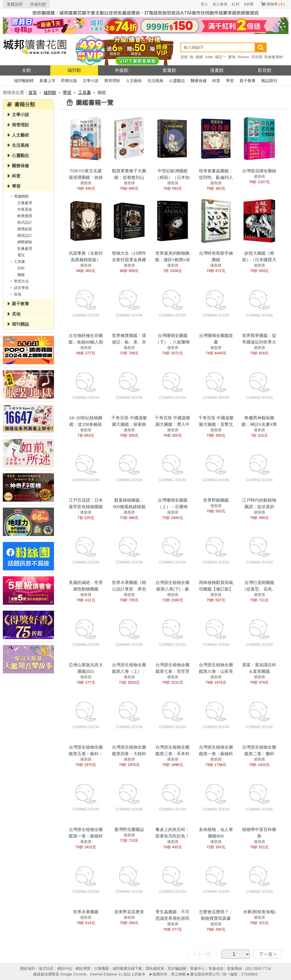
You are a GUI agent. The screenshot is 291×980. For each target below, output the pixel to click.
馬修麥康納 (274, 57)
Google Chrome (73, 974)
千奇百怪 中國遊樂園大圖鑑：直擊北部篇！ (216, 424)
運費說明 (14, 4)
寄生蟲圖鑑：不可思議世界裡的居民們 (172, 918)
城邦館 (74, 70)
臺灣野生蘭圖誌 (129, 829)
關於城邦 (28, 969)
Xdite (209, 57)
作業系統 (25, 209)
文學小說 (91, 81)
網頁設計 (25, 235)
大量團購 (101, 969)
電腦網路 (19, 196)
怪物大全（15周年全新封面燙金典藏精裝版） (129, 260)
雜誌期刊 (269, 81)
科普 (216, 81)
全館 (26, 70)
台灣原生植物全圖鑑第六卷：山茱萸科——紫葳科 (216, 671)
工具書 (85, 92)
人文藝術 (134, 81)
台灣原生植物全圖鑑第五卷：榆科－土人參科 (86, 754)
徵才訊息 (46, 969)
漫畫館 (217, 70)
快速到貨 (38, 4)
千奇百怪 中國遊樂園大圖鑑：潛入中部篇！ (172, 424)
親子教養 (248, 81)
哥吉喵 (257, 57)
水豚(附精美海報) (259, 912)
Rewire (243, 57)
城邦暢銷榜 (24, 81)
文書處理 (25, 203)
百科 (21, 268)
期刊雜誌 (20, 324)
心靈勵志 (177, 81)
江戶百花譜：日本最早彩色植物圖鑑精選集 (86, 507)
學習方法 (19, 281)
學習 (230, 81)
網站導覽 (83, 969)
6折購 (249, 4)
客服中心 (198, 969)
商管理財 (112, 81)
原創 (184, 57)
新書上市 (47, 81)
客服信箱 (216, 969)
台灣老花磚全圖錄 (259, 171)
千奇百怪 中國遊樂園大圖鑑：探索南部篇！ (129, 424)
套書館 (169, 70)
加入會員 (220, 4)
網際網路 (25, 242)
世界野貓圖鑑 (216, 500)
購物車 (276, 4)
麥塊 (232, 57)
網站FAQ (65, 969)
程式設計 (25, 222)
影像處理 (25, 249)
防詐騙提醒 (177, 969)
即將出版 (69, 81)
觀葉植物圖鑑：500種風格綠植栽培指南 (129, 507)
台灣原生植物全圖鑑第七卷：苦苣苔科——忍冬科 (172, 671)
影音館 (265, 70)
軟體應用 (25, 216)
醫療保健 (199, 81)
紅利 (236, 4)
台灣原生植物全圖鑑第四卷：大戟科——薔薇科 (129, 754)
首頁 (33, 92)
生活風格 (155, 81)
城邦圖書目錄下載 (127, 969)
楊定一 (221, 57)
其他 (15, 294)
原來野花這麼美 (129, 912)
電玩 (21, 255)
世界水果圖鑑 (86, 912)
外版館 (122, 70)
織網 (199, 57)
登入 (204, 4)
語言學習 (19, 288)
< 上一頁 (202, 954)
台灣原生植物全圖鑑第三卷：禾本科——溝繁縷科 (172, 754)
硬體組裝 (25, 229)
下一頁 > (268, 954)
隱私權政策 (155, 969)
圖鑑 (21, 275)
